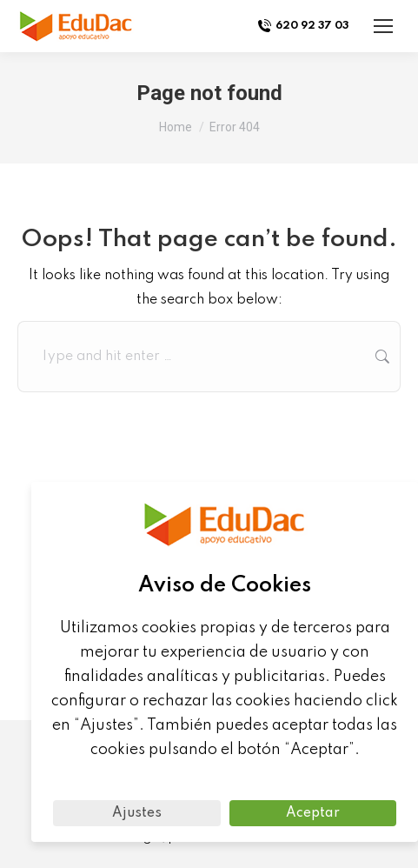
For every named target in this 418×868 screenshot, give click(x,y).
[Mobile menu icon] (383, 26)
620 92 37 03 (303, 26)
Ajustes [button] (137, 813)
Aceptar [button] (313, 813)
